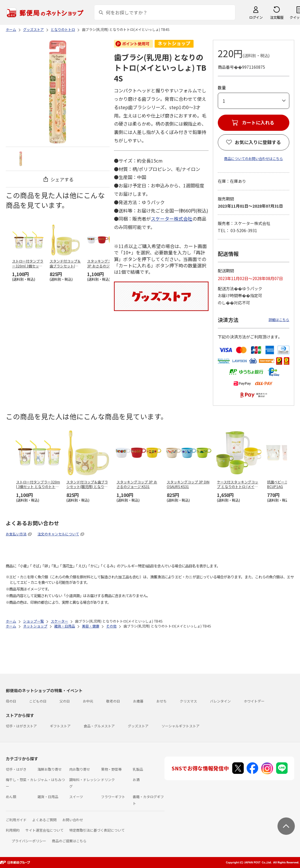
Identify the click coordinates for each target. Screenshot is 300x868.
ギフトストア (60, 726)
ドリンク (108, 779)
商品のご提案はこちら (69, 841)
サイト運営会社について (44, 830)
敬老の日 (113, 701)
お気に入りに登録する (258, 142)
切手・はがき (16, 769)
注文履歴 (277, 17)
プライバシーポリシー (29, 841)
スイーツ (76, 797)
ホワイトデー (254, 701)
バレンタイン (220, 701)
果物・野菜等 (111, 769)
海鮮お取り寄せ (50, 769)
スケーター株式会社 (172, 219)
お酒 (136, 779)
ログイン (256, 17)
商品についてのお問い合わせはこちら (254, 158)
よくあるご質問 (44, 820)
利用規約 (13, 830)
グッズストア (138, 726)
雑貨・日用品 (48, 797)
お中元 (88, 701)
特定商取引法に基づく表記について (97, 830)
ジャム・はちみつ (51, 779)
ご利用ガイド (16, 820)
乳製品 (138, 769)
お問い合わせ (73, 820)
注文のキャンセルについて (58, 534)
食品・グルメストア (99, 726)
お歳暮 (138, 701)
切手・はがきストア (21, 726)
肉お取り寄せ (80, 769)
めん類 (11, 797)
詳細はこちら (279, 320)
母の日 (11, 701)
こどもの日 (38, 701)
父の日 (65, 701)
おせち (162, 701)
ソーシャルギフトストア (181, 726)
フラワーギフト (113, 797)
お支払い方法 (16, 534)
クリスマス (188, 701)
